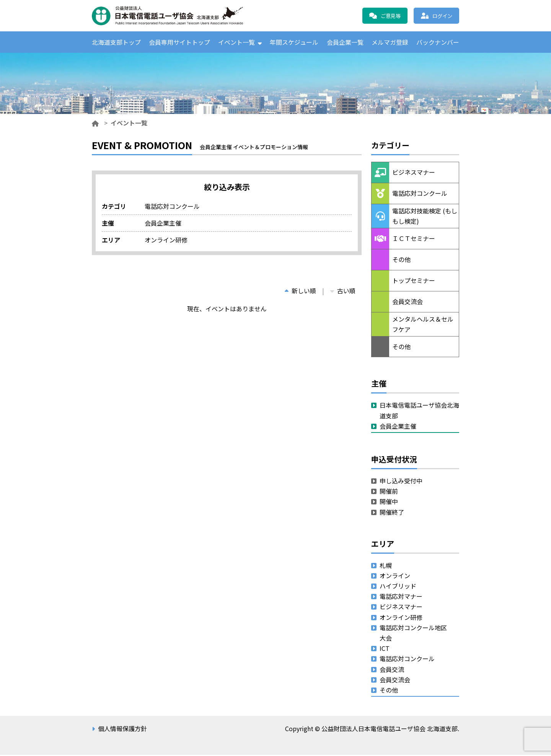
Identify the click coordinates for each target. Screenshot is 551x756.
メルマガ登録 (390, 42)
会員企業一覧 (345, 42)
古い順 (343, 292)
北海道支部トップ (116, 42)
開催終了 (392, 513)
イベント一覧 (236, 42)
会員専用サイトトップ (179, 42)
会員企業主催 (398, 427)
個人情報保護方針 (122, 730)
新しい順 (300, 292)
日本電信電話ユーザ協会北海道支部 (419, 411)
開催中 (389, 502)
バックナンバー (438, 42)
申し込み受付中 (401, 482)
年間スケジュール (294, 42)
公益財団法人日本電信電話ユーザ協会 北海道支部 (174, 16)
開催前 (389, 492)
